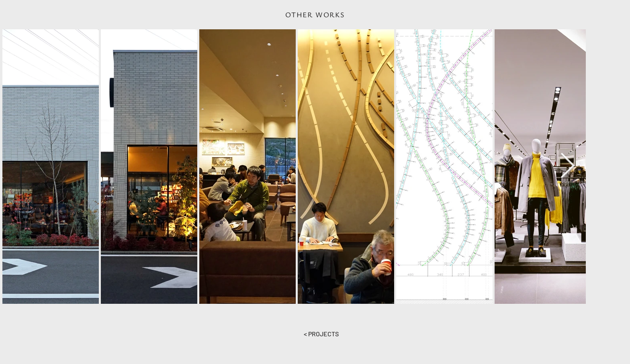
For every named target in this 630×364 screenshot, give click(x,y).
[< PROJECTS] (321, 334)
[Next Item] (567, 166)
